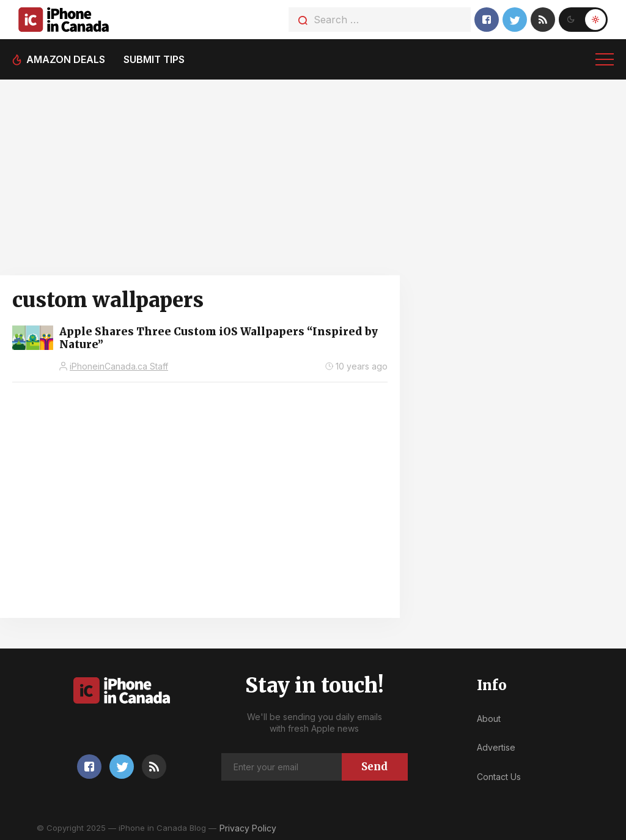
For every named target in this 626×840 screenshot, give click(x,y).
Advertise (496, 747)
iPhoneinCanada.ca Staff (119, 366)
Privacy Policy (248, 828)
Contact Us (499, 777)
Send (374, 767)
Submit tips (154, 59)
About (489, 719)
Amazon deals (66, 59)
